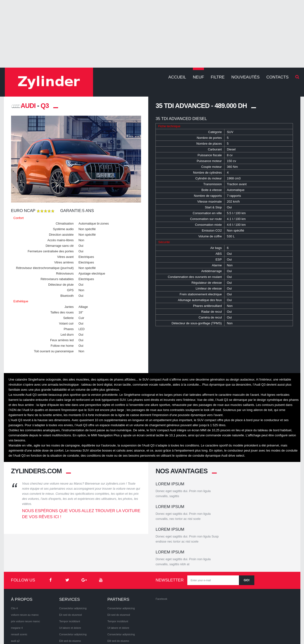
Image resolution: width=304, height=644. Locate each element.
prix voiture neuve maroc (26, 584)
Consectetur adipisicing (73, 571)
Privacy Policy (43, 632)
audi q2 (15, 603)
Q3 (45, 106)
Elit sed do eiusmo (70, 603)
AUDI (23, 106)
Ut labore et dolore (70, 590)
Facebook (161, 561)
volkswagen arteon (22, 610)
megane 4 (17, 590)
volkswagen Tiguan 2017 (26, 616)
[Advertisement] (152, 34)
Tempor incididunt (69, 584)
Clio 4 (14, 571)
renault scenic (19, 597)
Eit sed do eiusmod (70, 577)
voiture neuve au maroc (25, 577)
